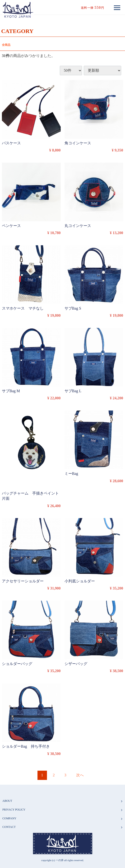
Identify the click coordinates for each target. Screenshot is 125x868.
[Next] (80, 775)
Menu (118, 6)
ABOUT (63, 801)
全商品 (6, 45)
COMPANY (63, 818)
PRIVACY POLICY (63, 810)
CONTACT (63, 827)
